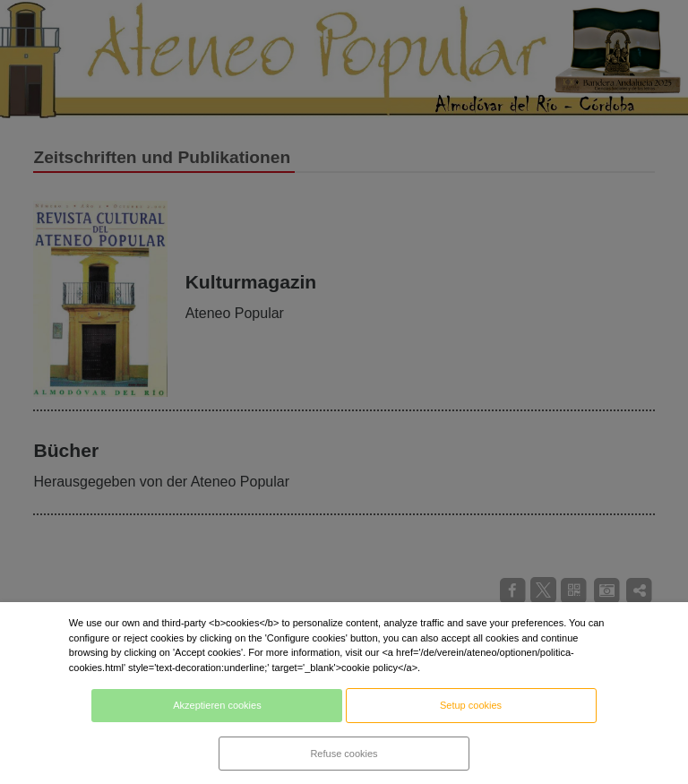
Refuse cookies (344, 754)
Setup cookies (471, 705)
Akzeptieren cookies (217, 705)
